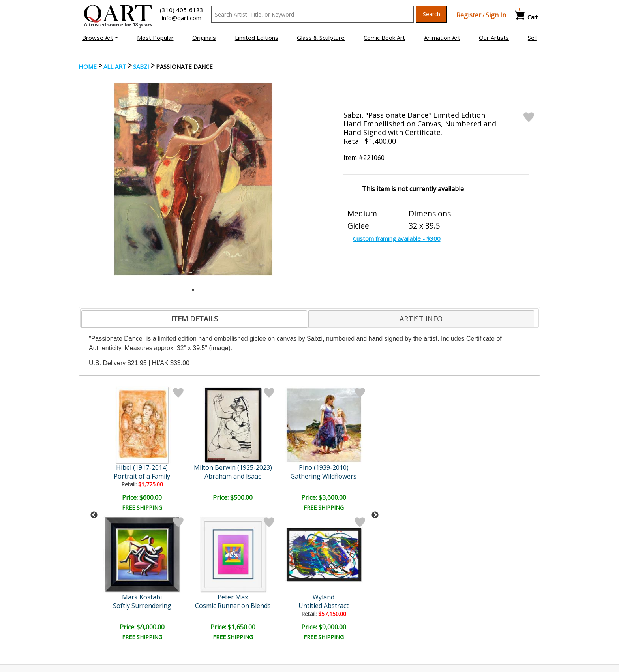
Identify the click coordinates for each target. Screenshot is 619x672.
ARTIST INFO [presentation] (421, 319)
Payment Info (334, 599)
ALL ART (115, 66)
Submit (211, 557)
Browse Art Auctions (109, 599)
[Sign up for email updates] (138, 557)
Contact (209, 610)
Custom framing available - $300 (397, 238)
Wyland (279, 467)
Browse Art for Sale (108, 610)
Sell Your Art (98, 621)
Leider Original (348, 467)
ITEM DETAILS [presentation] (194, 319)
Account (209, 599)
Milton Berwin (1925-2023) (143, 467)
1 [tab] (193, 290)
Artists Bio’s (449, 610)
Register (469, 15)
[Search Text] (312, 14)
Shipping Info (333, 610)
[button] (100, 38)
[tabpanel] (193, 179)
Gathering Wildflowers (211, 476)
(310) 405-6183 (182, 10)
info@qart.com (182, 18)
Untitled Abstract (279, 476)
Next (375, 451)
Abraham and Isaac (143, 476)
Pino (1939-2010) (211, 467)
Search (431, 14)
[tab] (194, 319)
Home (88, 66)
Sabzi (141, 66)
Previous (94, 451)
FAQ (204, 621)
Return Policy (333, 621)
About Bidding (100, 632)
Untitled (348, 476)
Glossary (445, 599)
